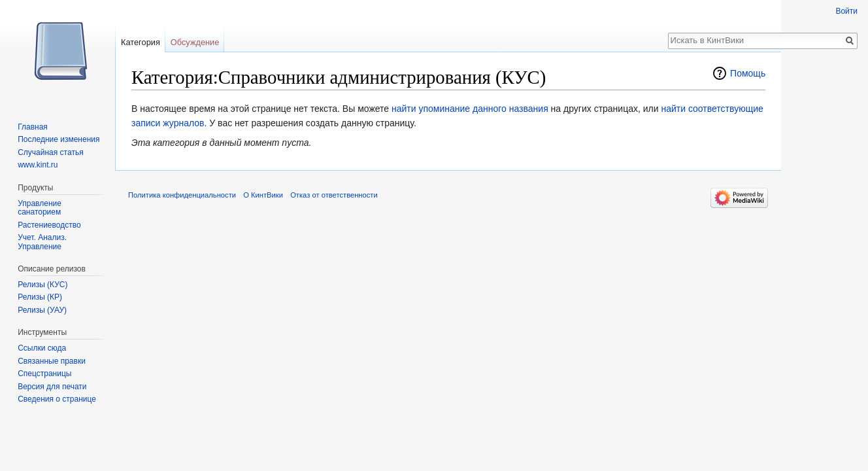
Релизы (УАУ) (42, 310)
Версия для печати (52, 387)
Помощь (748, 73)
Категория (141, 42)
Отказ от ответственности (334, 195)
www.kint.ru (38, 165)
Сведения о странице (57, 399)
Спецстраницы (44, 374)
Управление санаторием (40, 208)
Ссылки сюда (42, 348)
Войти (846, 11)
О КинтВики (263, 195)
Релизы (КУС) (42, 285)
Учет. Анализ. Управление (42, 242)
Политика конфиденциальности (182, 195)
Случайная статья (50, 152)
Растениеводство (49, 225)
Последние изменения (58, 139)
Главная (33, 127)
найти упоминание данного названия (470, 109)
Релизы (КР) (40, 297)
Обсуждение (195, 42)
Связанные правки (52, 361)
